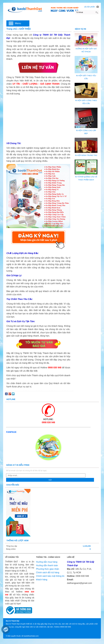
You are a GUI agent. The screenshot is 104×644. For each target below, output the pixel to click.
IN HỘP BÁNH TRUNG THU (86, 155)
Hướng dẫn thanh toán (47, 565)
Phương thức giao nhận (48, 569)
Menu (18, 23)
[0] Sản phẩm (90, 7)
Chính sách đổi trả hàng (48, 572)
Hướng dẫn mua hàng (47, 562)
